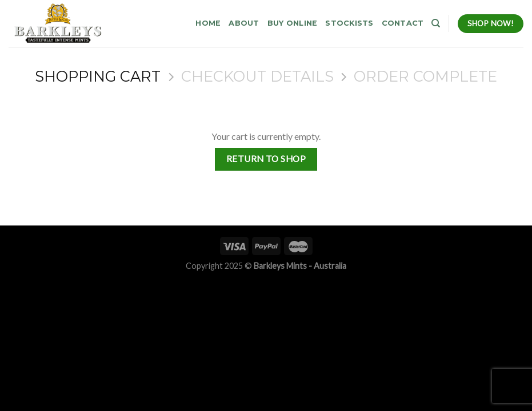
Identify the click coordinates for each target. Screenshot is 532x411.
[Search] (436, 23)
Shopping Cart (98, 76)
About (244, 23)
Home (208, 23)
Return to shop (266, 159)
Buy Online (293, 23)
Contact (403, 23)
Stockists (349, 23)
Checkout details (257, 76)
